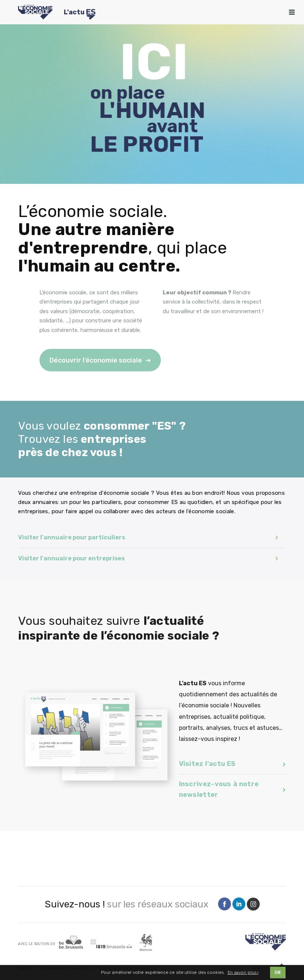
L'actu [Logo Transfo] (80, 13)
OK (278, 976)
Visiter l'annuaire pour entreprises (148, 558)
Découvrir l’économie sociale (96, 360)
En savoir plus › (243, 975)
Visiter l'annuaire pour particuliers (148, 537)
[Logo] (266, 942)
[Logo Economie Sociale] (35, 12)
